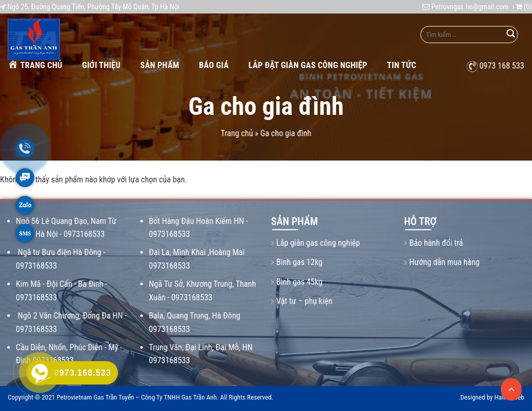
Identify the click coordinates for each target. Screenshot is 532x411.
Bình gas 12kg (300, 262)
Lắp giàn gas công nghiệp (318, 243)
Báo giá (214, 65)
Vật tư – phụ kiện (304, 301)
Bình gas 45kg (300, 282)
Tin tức (402, 65)
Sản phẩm (160, 65)
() (524, 7)
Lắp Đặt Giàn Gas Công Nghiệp (308, 65)
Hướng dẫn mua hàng (444, 262)
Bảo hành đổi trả (436, 243)
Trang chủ (35, 65)
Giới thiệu (101, 65)
